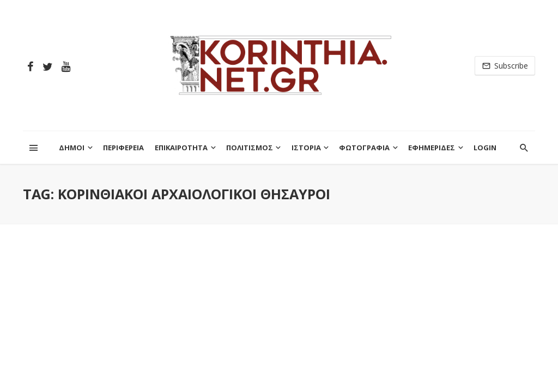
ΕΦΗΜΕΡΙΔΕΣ (432, 148)
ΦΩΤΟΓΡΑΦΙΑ (364, 148)
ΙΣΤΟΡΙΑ (306, 148)
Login (485, 148)
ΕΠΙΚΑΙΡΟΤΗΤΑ (181, 148)
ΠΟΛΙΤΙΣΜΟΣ (250, 148)
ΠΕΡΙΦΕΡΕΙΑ (123, 148)
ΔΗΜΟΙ (72, 148)
